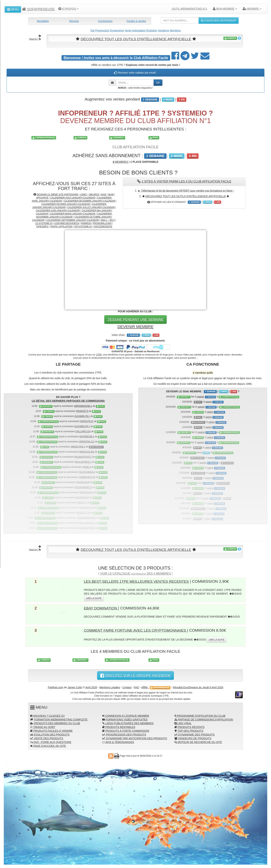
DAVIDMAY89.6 (87, 528)
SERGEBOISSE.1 (83, 406)
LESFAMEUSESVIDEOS (67, 223)
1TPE (99, 355)
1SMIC (84, 194)
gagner (199, 396)
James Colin (75, 687)
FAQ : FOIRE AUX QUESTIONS (51, 742)
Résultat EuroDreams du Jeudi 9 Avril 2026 (198, 687)
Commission (105, 21)
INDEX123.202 (87, 452)
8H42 (104, 194)
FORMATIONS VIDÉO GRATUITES (125, 719)
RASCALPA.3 (87, 492)
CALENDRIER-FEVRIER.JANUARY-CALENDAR (65, 204)
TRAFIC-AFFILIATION (61, 226)
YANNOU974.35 (87, 477)
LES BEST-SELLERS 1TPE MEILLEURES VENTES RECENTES (141, 581)
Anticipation (139, 30)
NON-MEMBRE (225, 9)
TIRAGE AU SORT (43, 727)
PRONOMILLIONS (102, 223)
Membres (175, 30)
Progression (102, 30)
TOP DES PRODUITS (189, 730)
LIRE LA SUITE (94, 598)
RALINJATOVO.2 (83, 457)
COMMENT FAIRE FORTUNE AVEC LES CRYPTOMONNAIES (140, 630)
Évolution (152, 30)
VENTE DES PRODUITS (47, 738)
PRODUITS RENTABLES (119, 727)
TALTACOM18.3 (87, 472)
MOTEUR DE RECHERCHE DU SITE (198, 742)
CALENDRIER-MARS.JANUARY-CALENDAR (73, 214)
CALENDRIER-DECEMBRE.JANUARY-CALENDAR (89, 201)
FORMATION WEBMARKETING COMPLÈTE (59, 719)
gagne (207, 402)
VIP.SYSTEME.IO (83, 226)
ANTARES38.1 (87, 436)
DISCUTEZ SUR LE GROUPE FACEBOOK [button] (135, 675)
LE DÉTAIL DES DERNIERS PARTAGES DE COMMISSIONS (68, 401)
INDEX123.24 (83, 513)
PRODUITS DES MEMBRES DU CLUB (55, 723)
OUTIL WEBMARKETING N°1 (188, 9)
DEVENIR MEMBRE (135, 326)
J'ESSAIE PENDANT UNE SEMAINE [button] (135, 319)
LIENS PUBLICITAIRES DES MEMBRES (128, 723)
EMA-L (104, 220)
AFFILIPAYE (42, 198)
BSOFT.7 (82, 502)
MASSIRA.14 (87, 507)
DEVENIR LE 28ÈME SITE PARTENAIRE (57, 194)
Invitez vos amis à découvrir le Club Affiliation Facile (116, 58)
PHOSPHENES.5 (83, 487)
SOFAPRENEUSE (38, 9)
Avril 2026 (91, 687)
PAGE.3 (87, 467)
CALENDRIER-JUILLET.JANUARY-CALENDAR (91, 207)
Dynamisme (117, 30)
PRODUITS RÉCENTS (190, 727)
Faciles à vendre (136, 21)
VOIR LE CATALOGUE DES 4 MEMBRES (135, 573)
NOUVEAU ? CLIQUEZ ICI (47, 715)
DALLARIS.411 (87, 523)
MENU (13, 9)
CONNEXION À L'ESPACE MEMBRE (126, 715)
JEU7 (112, 220)
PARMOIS (86, 223)
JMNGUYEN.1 (78, 447)
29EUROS (94, 194)
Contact (127, 687)
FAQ (136, 687)
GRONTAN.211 (87, 441)
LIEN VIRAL (183, 723)
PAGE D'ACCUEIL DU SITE (48, 746)
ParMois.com (56, 687)
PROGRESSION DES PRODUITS (124, 734)
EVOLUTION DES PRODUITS (50, 734)
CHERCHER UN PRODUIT (219, 21)
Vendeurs (163, 30)
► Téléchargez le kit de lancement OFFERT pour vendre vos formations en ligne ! (186, 190)
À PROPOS (68, 9)
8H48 (111, 194)
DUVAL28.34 (83, 482)
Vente (128, 30)
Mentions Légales (110, 687)
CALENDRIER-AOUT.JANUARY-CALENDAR (73, 198)
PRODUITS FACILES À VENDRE (51, 730)
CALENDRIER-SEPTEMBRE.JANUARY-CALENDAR (73, 220)
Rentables (43, 21)
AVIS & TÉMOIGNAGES (118, 742)
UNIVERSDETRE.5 (87, 518)
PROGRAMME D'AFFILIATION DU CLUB (200, 715)
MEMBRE (252, 9)
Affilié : (145, 687)
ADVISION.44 (82, 497)
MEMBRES (120, 162)
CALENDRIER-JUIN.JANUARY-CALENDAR (58, 210)
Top (92, 30)
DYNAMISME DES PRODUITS (195, 734)
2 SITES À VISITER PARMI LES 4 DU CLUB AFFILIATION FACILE (187, 181)
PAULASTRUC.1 (83, 462)
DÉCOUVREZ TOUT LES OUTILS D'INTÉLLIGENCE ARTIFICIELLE (136, 39)
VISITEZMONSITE (103, 226)
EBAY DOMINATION (103, 608)
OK (158, 82)
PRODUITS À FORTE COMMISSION (126, 730)
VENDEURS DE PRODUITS (193, 738)
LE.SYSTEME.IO (44, 223)
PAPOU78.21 (87, 421)
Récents (74, 21)
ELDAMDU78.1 (82, 416)
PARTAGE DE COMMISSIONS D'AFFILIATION (204, 719)
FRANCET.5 (82, 411)
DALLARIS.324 (83, 431)
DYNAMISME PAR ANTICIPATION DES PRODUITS (135, 738)
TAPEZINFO (42, 226)
